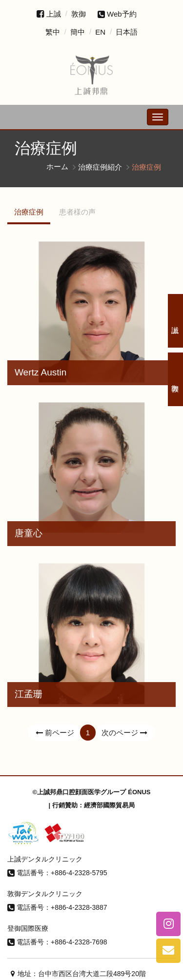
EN (100, 32)
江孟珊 (29, 694)
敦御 (79, 14)
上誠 (54, 14)
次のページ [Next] (125, 733)
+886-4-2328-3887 (79, 907)
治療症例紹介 (100, 167)
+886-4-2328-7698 (79, 942)
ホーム (57, 167)
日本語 (127, 32)
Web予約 (117, 14)
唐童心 (29, 533)
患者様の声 (77, 212)
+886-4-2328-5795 (79, 873)
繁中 (53, 32)
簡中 (78, 32)
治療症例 (29, 212)
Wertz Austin (41, 372)
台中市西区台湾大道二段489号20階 (92, 974)
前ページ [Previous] (54, 733)
